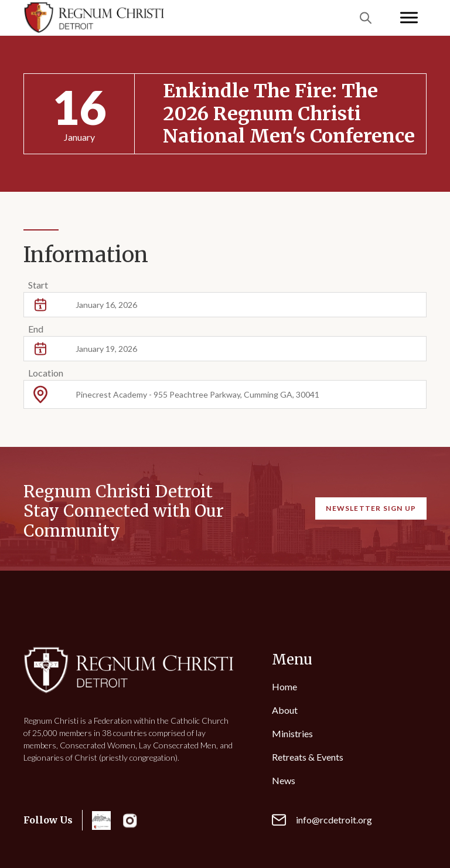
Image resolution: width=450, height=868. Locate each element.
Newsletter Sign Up (371, 508)
